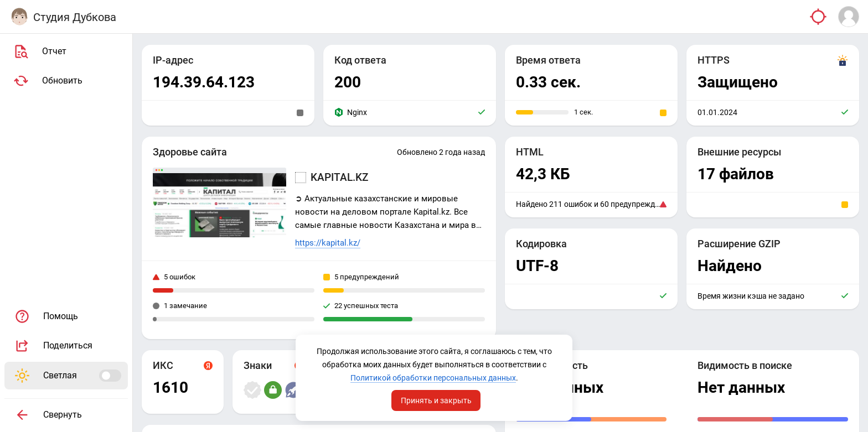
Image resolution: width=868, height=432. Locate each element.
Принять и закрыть (436, 400)
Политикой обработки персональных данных (433, 378)
